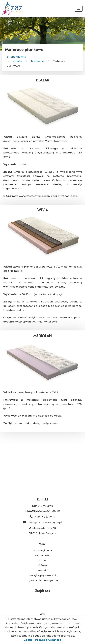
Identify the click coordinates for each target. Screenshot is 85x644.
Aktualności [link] (43, 555)
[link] (12, 9)
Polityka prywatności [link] (42, 575)
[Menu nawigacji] (79, 9)
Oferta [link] (43, 565)
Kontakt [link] (43, 570)
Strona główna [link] (16, 57)
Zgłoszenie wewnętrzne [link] (42, 580)
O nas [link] (43, 560)
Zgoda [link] (28, 640)
